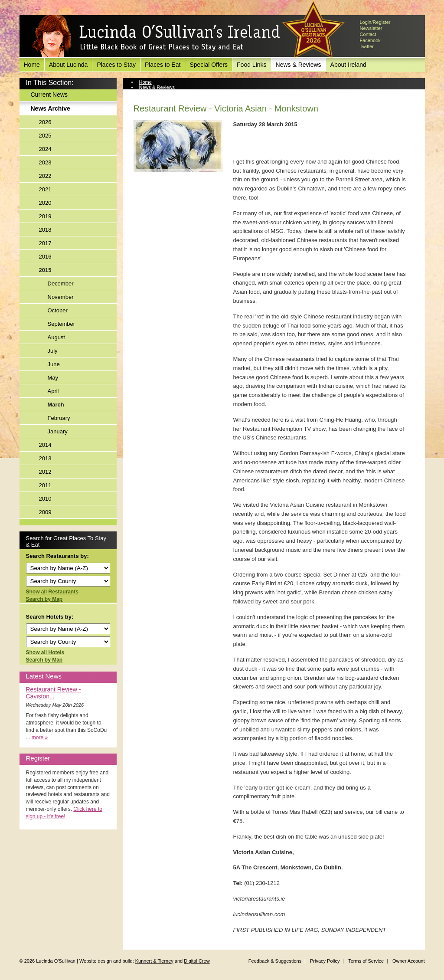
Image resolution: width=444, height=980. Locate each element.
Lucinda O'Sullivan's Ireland (156, 36)
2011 (45, 485)
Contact (368, 34)
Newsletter (371, 28)
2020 (45, 203)
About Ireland (348, 65)
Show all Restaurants (52, 592)
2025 (45, 136)
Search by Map (44, 599)
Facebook (370, 40)
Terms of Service (366, 961)
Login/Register (375, 22)
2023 (45, 162)
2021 (45, 189)
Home (32, 65)
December (61, 284)
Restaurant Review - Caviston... (54, 693)
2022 (45, 176)
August (56, 337)
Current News (49, 95)
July (53, 351)
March (56, 405)
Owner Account (409, 961)
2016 (45, 257)
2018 (45, 230)
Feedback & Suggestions (275, 961)
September (62, 324)
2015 (45, 270)
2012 (45, 472)
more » (40, 737)
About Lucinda (69, 65)
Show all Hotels (45, 652)
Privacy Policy (325, 961)
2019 (45, 216)
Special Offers (209, 65)
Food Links (251, 65)
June (54, 364)
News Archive (51, 108)
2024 (45, 149)
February (59, 418)
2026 (45, 122)
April (53, 391)
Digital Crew (197, 961)
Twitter (367, 46)
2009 (45, 512)
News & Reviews (299, 65)
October (58, 310)
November (61, 297)
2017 (45, 243)
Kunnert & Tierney (154, 961)
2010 (45, 499)
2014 (45, 445)
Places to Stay (116, 65)
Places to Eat (163, 65)
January (58, 431)
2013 (45, 458)
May (53, 378)
